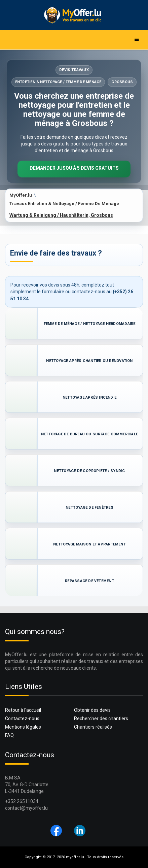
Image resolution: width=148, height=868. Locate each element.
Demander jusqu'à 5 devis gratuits (74, 168)
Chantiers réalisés (93, 727)
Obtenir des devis (92, 710)
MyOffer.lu (21, 195)
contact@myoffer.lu (26, 808)
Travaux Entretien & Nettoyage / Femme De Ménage (64, 204)
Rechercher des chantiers (101, 719)
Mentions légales (23, 727)
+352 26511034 (22, 801)
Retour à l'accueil (23, 710)
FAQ (9, 735)
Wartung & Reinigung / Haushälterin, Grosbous (61, 215)
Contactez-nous (22, 719)
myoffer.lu (75, 857)
